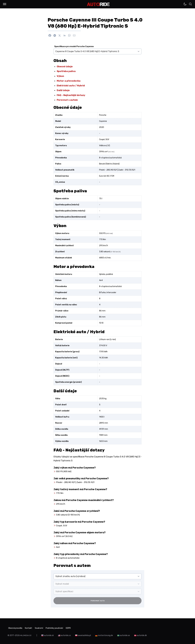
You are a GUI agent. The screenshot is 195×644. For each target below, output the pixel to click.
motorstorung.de (106, 634)
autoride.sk (50, 634)
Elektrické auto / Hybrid (71, 86)
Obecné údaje (65, 66)
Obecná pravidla (16, 628)
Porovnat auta (98, 601)
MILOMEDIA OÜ (26, 634)
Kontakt (32, 628)
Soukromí (45, 628)
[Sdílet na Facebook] (50, 35)
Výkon (60, 76)
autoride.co (67, 634)
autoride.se (126, 634)
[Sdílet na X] (60, 35)
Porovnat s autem (67, 100)
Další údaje (63, 90)
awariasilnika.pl (85, 634)
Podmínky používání (65, 628)
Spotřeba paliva (66, 71)
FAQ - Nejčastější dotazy (71, 95)
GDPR (82, 628)
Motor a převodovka (69, 81)
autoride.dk (143, 634)
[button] (5, 4)
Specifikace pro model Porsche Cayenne (74, 46)
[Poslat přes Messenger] (55, 35)
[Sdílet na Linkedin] (64, 35)
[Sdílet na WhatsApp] (69, 35)
